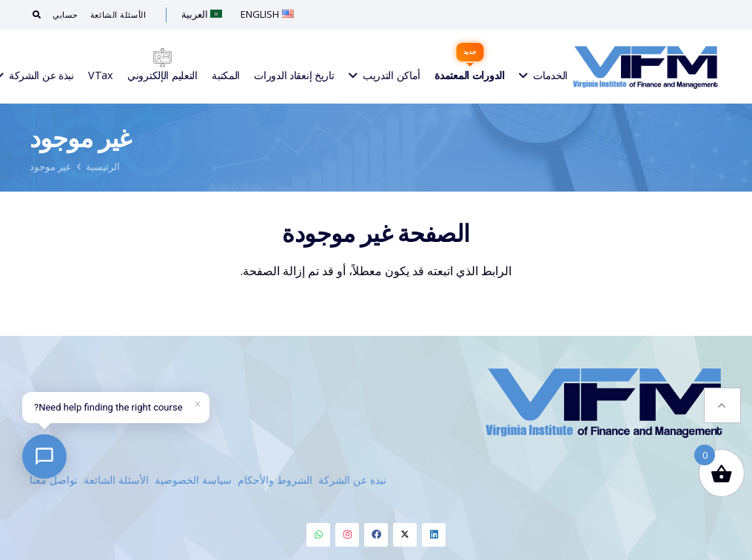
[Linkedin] (434, 535)
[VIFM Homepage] (645, 67)
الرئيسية (103, 166)
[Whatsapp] (318, 535)
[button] (722, 405)
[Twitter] (405, 535)
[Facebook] (376, 535)
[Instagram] (347, 535)
